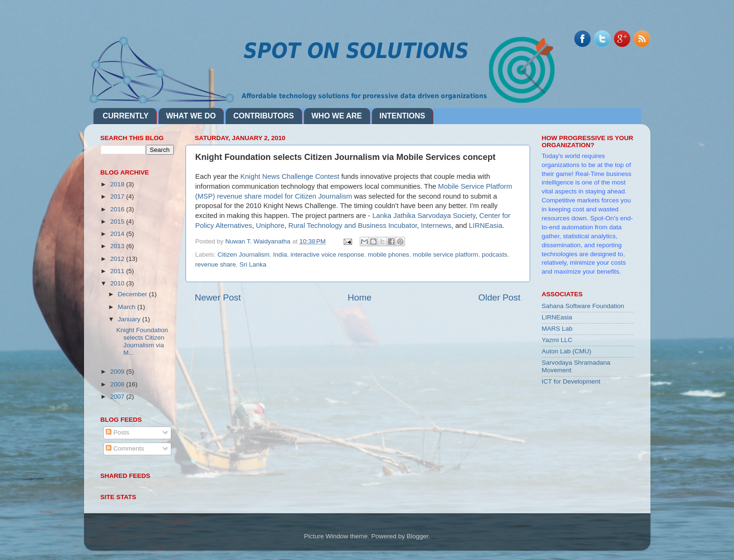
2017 (118, 196)
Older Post (499, 297)
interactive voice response (327, 255)
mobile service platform (445, 255)
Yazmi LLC (557, 340)
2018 (118, 184)
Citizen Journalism (244, 255)
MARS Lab (557, 329)
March (128, 307)
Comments (125, 448)
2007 (118, 397)
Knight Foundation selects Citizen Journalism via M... (142, 342)
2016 (118, 209)
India (280, 255)
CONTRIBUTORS (264, 116)
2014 (118, 234)
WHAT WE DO (191, 116)
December (134, 294)
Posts (118, 432)
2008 (118, 384)
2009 (118, 372)
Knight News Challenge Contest (290, 176)
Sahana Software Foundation (583, 306)
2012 (118, 259)
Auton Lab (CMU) (567, 351)
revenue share (216, 264)
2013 (118, 246)
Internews (436, 226)
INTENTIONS (402, 116)
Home (360, 297)
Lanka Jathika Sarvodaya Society (424, 216)
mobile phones (388, 255)
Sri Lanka (253, 264)
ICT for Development (571, 381)
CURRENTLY (126, 116)
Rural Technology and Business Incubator (353, 226)
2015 (118, 221)
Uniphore (270, 226)
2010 (118, 283)
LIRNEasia (485, 226)
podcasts (495, 255)
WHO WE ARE (337, 116)
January (130, 319)
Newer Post (218, 297)
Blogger (418, 536)
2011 (118, 271)
